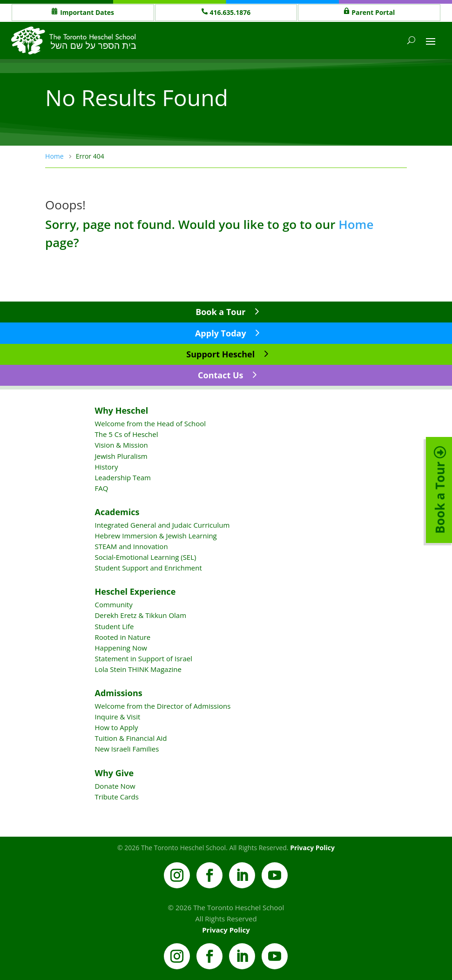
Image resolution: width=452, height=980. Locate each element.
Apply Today (221, 333)
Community (113, 604)
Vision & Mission (121, 445)
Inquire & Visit (117, 717)
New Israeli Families (127, 749)
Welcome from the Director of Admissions (162, 706)
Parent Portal (373, 12)
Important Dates (87, 12)
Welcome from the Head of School (150, 423)
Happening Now (121, 648)
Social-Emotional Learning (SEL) (145, 557)
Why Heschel (121, 410)
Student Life (114, 626)
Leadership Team (122, 477)
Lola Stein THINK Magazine (138, 669)
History (106, 467)
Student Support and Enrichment (148, 568)
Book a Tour (220, 312)
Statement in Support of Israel (143, 658)
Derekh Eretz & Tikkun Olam (140, 615)
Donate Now (115, 786)
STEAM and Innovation (131, 546)
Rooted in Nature (122, 637)
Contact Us (220, 375)
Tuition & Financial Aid (131, 738)
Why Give (114, 773)
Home (356, 224)
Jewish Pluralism (121, 456)
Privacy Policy (312, 848)
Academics (117, 512)
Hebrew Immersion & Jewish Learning (155, 536)
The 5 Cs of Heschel (126, 434)
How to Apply (116, 727)
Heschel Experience (135, 591)
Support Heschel (220, 354)
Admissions (118, 693)
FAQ (101, 488)
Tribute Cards (116, 797)
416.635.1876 (230, 12)
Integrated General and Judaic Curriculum (162, 525)
